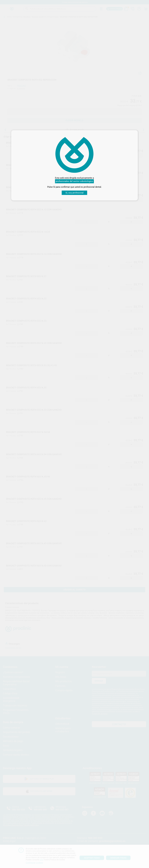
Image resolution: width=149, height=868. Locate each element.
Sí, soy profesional (74, 193)
